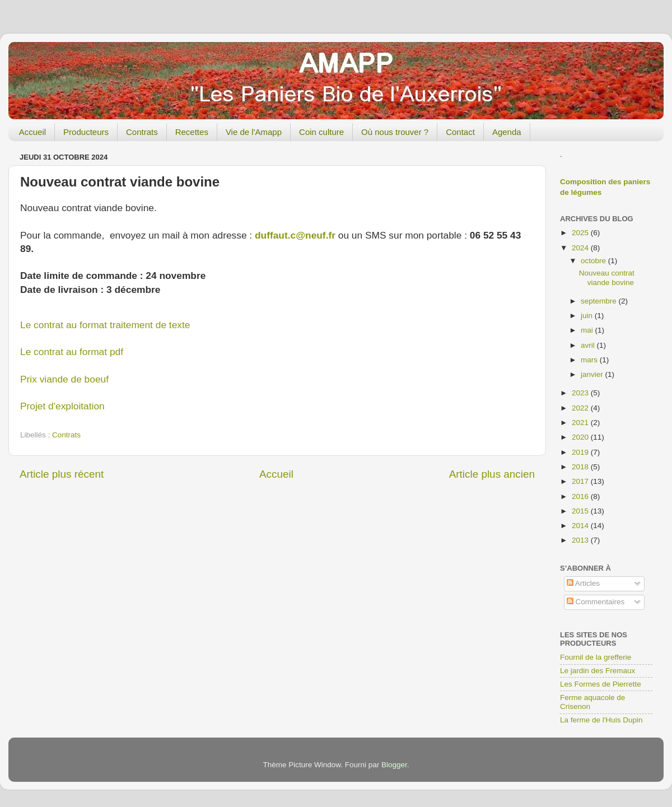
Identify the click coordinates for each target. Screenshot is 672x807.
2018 (581, 467)
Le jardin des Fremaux (598, 671)
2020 (581, 437)
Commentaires (596, 602)
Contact (460, 132)
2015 (581, 511)
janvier (593, 374)
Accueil (32, 132)
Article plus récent (62, 474)
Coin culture (321, 132)
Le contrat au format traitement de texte (105, 325)
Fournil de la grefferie (596, 657)
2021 (581, 423)
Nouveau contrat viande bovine (607, 277)
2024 (581, 248)
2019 (581, 452)
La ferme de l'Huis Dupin (601, 720)
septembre (600, 301)
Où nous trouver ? (395, 132)
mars (590, 360)
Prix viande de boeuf (64, 379)
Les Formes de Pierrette (601, 684)
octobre (594, 261)
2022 (581, 408)
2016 (581, 496)
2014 (581, 526)
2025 (581, 233)
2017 (581, 481)
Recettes (192, 132)
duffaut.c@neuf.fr (295, 235)
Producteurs (86, 132)
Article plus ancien (492, 474)
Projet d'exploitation (62, 406)
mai (588, 330)
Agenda (507, 132)
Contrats (142, 132)
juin (588, 316)
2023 (581, 393)
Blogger (394, 765)
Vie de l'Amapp (254, 132)
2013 (581, 540)
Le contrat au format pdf (72, 352)
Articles (583, 583)
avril (589, 345)
